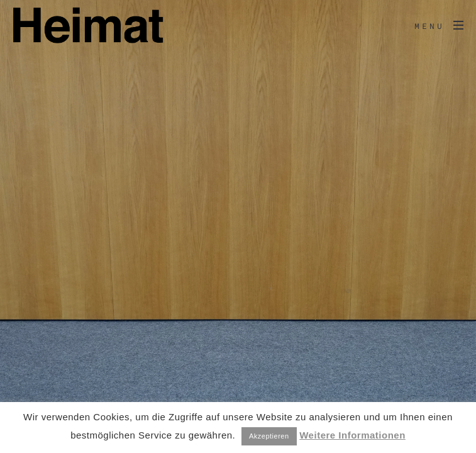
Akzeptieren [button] (269, 436)
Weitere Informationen (352, 435)
